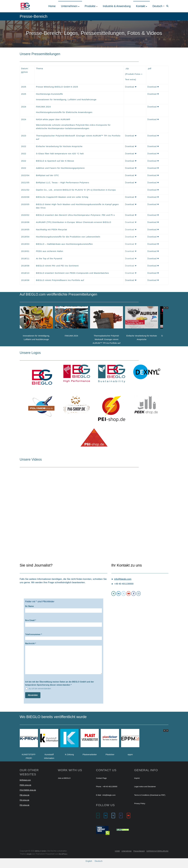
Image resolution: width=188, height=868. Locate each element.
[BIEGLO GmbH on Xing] (114, 594)
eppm (130, 754)
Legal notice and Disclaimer (145, 787)
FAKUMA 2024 (71, 336)
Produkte (90, 6)
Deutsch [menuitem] (99, 861)
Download (130, 280)
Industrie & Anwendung (117, 6)
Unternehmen (69, 6)
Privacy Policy (140, 803)
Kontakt (141, 6)
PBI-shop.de (25, 795)
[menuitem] (158, 6)
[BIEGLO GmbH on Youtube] (129, 594)
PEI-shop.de (25, 805)
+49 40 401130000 (110, 787)
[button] (167, 308)
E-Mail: (99, 795)
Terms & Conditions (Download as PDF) (150, 795)
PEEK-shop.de (25, 785)
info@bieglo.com (123, 579)
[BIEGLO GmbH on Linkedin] (119, 594)
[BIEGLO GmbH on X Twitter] (124, 594)
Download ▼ (131, 87)
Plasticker (110, 754)
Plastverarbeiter (90, 754)
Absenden (33, 695)
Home (52, 6)
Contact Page (101, 778)
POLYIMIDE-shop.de (28, 790)
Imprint (137, 778)
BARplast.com (25, 780)
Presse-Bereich (139, 851)
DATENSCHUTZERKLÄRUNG (157, 851)
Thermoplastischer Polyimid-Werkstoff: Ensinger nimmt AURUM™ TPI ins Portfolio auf (106, 339)
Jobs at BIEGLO (64, 778)
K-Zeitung (69, 754)
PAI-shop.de (25, 800)
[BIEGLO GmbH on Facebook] (134, 594)
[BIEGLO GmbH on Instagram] (139, 594)
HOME (117, 851)
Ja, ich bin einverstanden (40, 689)
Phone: (99, 787)
